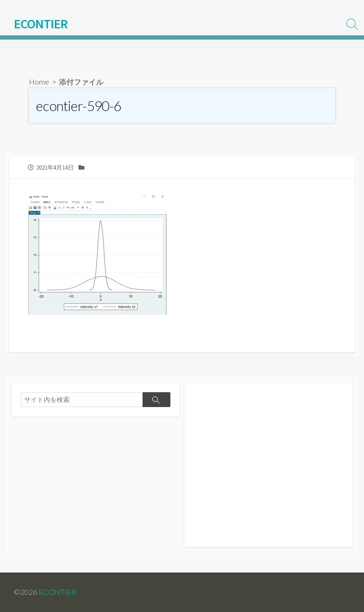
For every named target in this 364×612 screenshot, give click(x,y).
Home (39, 82)
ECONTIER (57, 592)
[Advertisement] (268, 470)
